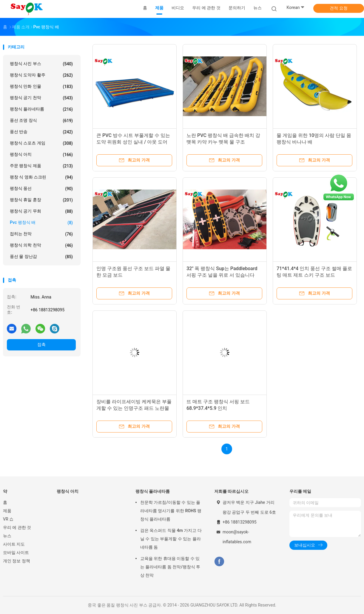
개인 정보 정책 (17, 561)
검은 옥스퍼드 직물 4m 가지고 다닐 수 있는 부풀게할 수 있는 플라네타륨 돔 (171, 539)
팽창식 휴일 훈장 (41, 200)
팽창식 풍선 (41, 189)
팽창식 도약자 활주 (41, 75)
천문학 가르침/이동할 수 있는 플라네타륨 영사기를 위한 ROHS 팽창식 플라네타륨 (171, 511)
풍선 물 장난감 (41, 257)
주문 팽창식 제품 (41, 166)
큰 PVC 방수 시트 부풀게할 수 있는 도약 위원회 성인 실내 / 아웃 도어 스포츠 (133, 142)
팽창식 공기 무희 (41, 211)
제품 (7, 511)
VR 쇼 (8, 519)
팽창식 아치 (41, 155)
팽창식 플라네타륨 (41, 109)
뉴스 (7, 536)
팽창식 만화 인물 (41, 87)
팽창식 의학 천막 (41, 245)
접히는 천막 (41, 234)
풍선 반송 (41, 132)
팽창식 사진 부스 (41, 64)
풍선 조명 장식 (41, 121)
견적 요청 (338, 8)
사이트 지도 (14, 544)
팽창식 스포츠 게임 (41, 143)
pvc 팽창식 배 (41, 223)
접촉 (41, 344)
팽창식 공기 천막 (41, 98)
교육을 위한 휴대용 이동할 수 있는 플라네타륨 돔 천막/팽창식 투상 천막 (170, 567)
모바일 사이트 (16, 553)
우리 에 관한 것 (17, 527)
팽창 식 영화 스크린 (41, 177)
